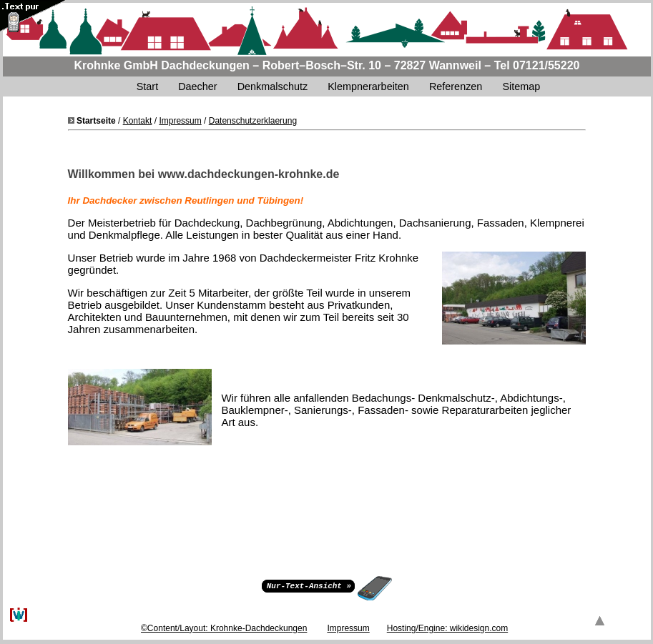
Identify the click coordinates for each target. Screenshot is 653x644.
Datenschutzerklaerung (253, 121)
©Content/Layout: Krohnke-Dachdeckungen (224, 628)
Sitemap (522, 86)
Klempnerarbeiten (368, 86)
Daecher (197, 86)
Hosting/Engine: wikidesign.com (447, 628)
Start (147, 86)
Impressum (180, 121)
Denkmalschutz (273, 86)
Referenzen (456, 86)
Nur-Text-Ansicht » (309, 585)
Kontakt (138, 121)
